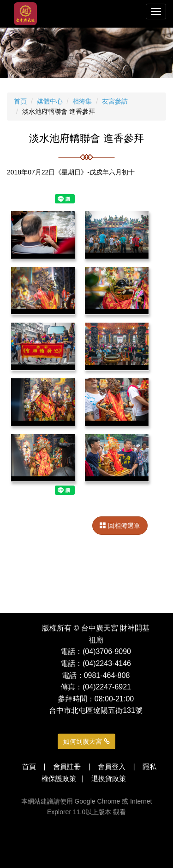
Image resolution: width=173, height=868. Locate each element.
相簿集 (82, 101)
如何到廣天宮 (86, 741)
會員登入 (112, 767)
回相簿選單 (120, 526)
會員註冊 (67, 767)
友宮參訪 (115, 101)
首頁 (20, 101)
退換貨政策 (109, 778)
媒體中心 (50, 101)
